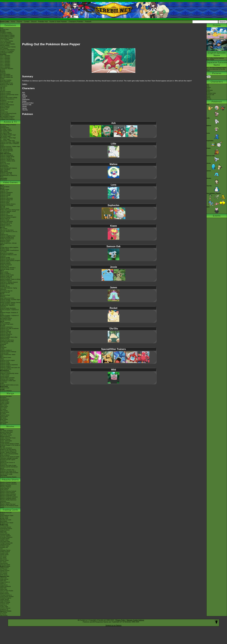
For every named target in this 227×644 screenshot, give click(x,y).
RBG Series (4, 405)
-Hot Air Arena (4, 592)
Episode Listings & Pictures (8, 125)
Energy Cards (4, 518)
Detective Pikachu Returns (8, 204)
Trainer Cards (4, 517)
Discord (34, 22)
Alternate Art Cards (6, 520)
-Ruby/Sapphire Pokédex (7, 35)
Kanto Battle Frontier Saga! (8, 135)
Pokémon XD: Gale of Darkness (9, 329)
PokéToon (3, 162)
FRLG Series (4, 411)
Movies (10, 426)
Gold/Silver (3, 347)
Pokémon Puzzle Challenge (8, 352)
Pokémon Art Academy (7, 253)
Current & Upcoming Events (8, 113)
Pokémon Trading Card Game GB (10, 368)
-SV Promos (4, 569)
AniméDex (3, 126)
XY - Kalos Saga (5, 139)
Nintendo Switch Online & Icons (9, 385)
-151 (1, 549)
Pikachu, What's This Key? (8, 504)
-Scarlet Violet (4, 553)
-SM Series (3, 556)
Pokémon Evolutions (6, 158)
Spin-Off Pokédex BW (6, 77)
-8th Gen (3, 89)
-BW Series (3, 559)
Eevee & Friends (5, 503)
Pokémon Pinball (5, 363)
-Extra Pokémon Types (7, 515)
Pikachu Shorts (10, 480)
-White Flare (4, 533)
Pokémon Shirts (5, 108)
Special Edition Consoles (7, 378)
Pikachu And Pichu (6, 485)
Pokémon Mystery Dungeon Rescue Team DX (8, 218)
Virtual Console (5, 376)
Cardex (2, 79)
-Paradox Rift (4, 547)
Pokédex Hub (43, 22)
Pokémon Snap (5, 362)
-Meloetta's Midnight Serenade (9, 458)
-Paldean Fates (5, 546)
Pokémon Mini (4, 353)
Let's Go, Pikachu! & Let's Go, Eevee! (9, 232)
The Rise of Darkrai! (6, 448)
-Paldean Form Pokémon (7, 119)
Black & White (4, 272)
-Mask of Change (5, 602)
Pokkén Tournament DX (7, 239)
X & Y (2, 246)
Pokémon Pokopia (5, 194)
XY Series (3, 421)
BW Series (3, 418)
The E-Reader (4, 343)
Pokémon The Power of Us (8, 471)
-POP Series (4, 575)
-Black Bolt (3, 531)
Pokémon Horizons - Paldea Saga (10, 146)
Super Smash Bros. (6, 369)
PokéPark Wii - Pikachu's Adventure (7, 306)
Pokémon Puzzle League (7, 360)
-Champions (4, 86)
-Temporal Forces (5, 544)
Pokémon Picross (5, 262)
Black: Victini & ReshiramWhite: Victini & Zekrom (9, 455)
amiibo (2, 384)
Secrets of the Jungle (6, 474)
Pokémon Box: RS (6, 333)
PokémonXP (4, 96)
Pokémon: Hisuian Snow (7, 159)
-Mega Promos (4, 568)
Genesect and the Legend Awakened (8, 460)
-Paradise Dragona (6, 598)
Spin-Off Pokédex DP (6, 76)
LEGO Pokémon (5, 106)
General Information (6, 396)
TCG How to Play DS (6, 291)
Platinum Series (5, 415)
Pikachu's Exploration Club (8, 496)
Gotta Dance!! (4, 490)
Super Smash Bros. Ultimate (8, 243)
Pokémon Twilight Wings (7, 157)
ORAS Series (4, 422)
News (2, 28)
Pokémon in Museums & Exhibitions (7, 100)
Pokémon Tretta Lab (6, 276)
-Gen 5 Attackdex (5, 61)
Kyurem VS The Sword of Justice (10, 457)
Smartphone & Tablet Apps (8, 381)
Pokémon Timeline (6, 92)
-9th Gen (3, 87)
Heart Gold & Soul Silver (7, 298)
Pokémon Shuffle (5, 258)
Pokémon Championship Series (9, 95)
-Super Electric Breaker (7, 597)
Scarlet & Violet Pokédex (58, 22)
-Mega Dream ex (5, 582)
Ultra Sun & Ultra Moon (7, 230)
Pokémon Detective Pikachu (8, 477)
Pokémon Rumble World (7, 259)
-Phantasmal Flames (6, 529)
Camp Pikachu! (5, 488)
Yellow (2, 359)
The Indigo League (6, 129)
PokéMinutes (4, 165)
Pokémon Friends (5, 195)
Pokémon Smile (5, 220)
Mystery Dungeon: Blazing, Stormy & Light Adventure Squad (10, 303)
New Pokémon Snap (6, 223)
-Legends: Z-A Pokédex (7, 51)
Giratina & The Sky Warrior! (8, 449)
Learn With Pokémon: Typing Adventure (8, 289)
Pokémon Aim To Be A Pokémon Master (9, 144)
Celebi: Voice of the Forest (8, 438)
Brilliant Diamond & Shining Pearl (10, 210)
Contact (27, 22)
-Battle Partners (5, 594)
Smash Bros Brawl (6, 320)
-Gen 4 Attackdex (5, 60)
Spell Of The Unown (6, 435)
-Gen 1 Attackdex (5, 56)
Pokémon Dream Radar (7, 275)
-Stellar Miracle (4, 599)
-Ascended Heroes (6, 527)
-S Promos (3, 614)
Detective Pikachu (5, 240)
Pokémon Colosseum (6, 327)
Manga (10, 393)
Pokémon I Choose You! (7, 470)
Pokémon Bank (5, 249)
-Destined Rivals (5, 534)
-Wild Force (3, 605)
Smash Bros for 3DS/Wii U (8, 268)
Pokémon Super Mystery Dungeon (10, 260)
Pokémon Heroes (5, 439)
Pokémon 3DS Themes (7, 379)
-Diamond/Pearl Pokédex (7, 37)
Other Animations (5, 170)
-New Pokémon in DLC (7, 118)
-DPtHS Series (4, 560)
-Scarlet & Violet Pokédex (8, 50)
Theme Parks (4, 109)
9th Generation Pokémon (7, 116)
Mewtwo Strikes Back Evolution (9, 473)
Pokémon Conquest (6, 281)
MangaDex (3, 398)
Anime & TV (10, 122)
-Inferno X (3, 584)
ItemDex (3, 70)
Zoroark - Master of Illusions (8, 452)
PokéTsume (4, 180)
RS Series (3, 409)
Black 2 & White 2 (5, 274)
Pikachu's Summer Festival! (8, 491)
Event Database (5, 115)
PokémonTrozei (5, 339)
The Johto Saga (5, 132)
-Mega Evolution (5, 530)
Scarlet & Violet (5, 190)
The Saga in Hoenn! (6, 133)
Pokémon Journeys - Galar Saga (10, 142)
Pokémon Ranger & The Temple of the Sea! (10, 446)
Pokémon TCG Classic (7, 523)
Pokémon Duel (4, 266)
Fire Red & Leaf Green (7, 324)
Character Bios (4, 128)
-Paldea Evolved (5, 552)
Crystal (2, 349)
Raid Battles (4, 521)
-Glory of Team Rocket (7, 591)
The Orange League (6, 131)
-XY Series (3, 557)
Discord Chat (4, 112)
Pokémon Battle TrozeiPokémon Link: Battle (9, 251)
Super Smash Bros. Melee (8, 355)
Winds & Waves (5, 187)
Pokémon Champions (6, 192)
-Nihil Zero (3, 581)
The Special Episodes (6, 149)
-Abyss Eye (3, 578)
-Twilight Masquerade (6, 543)
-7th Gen (3, 90)
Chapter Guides (5, 402)
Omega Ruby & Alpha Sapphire (9, 247)
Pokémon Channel (6, 331)
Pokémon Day (4, 103)
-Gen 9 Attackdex (5, 67)
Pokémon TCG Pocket (7, 206)
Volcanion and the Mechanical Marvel (9, 468)
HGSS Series (4, 417)
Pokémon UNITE (5, 201)
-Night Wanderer (5, 601)
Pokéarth (88, 22)
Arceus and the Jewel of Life (8, 451)
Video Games (10, 182)
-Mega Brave (4, 585)
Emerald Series (5, 412)
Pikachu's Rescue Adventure (8, 484)
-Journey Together (5, 536)
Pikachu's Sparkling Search (8, 498)
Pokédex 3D (4, 285)
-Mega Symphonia (5, 586)
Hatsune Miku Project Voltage (9, 98)
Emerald (3, 326)
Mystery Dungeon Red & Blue (9, 337)
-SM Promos (4, 572)
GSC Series (4, 408)
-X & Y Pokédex (5, 40)
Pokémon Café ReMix (7, 198)
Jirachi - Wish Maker (6, 441)
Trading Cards (10, 510)
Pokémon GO (4, 197)
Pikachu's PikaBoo (6, 487)
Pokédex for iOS (5, 292)
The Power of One (5, 434)
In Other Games (5, 375)
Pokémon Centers (5, 93)
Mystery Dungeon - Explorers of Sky (9, 310)
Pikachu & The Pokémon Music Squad (9, 506)
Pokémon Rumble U (6, 278)
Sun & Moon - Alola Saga (7, 141)
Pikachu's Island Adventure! (8, 494)
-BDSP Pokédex (5, 45)
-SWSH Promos (5, 570)
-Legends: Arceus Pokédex (8, 47)
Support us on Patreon (113, 625)
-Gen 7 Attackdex (5, 64)
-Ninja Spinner (4, 579)
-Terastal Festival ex (6, 595)
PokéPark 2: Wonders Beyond (9, 282)
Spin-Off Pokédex (5, 74)
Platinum (3, 297)
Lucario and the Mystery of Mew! (10, 444)
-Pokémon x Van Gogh (7, 102)
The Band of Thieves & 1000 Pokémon (8, 255)
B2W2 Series (4, 419)
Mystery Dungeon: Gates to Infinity (10, 279)
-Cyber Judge (4, 607)
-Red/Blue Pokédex (6, 32)
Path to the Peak (5, 164)
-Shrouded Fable (5, 542)
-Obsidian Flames (5, 550)
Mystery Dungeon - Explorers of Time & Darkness (9, 316)
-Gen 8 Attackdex (5, 66)
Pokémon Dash (5, 330)
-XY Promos (4, 573)
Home (13, 22)
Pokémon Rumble (5, 301)
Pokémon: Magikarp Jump (8, 236)
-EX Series (3, 562)
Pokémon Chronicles (6, 148)
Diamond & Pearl (5, 295)
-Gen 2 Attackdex (5, 57)
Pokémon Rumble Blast (7, 284)
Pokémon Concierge (6, 173)
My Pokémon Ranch (6, 318)
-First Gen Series (5, 565)
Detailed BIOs (4, 401)
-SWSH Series (4, 555)
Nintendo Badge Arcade (7, 269)
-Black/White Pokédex (7, 38)
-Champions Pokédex (6, 53)
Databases (10, 25)
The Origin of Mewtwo (7, 431)
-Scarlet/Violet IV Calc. (7, 83)
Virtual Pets (3, 382)
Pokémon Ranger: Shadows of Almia (9, 313)
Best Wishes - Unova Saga (8, 138)
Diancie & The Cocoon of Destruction (7, 463)
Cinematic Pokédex (6, 80)
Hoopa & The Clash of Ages (8, 465)
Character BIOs (5, 399)
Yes (209, 78)
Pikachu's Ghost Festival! (7, 493)
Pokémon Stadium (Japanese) (9, 365)
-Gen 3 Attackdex (5, 58)
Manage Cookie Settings (136, 620)
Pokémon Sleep (5, 203)
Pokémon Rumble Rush (7, 237)
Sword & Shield (5, 208)
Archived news (4, 30)
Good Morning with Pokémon (9, 168)
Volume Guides (5, 403)
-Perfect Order (4, 526)
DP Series (3, 414)
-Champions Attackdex (7, 69)
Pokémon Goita (5, 388)
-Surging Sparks (5, 539)
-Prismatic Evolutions (6, 537)
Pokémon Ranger (5, 336)
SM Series (3, 424)
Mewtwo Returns (5, 436)
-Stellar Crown (4, 540)
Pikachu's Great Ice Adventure (9, 497)
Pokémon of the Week (7, 85)
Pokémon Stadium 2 (6, 350)
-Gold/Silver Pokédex (6, 34)
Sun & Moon (4, 229)
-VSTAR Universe (5, 608)
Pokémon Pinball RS (6, 334)
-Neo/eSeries (4, 563)
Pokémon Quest (5, 242)
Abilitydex (3, 73)
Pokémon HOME (5, 213)
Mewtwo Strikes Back (6, 432)
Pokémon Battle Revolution (8, 308)
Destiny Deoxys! (5, 442)
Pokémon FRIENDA (6, 391)
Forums (19, 22)
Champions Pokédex (76, 22)
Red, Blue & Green (6, 357)
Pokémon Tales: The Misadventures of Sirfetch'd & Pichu (9, 175)
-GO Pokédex (4, 48)
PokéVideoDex (4, 167)
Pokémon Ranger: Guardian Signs (10, 300)
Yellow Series (4, 406)
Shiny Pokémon (5, 152)
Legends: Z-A (4, 191)
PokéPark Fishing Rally (7, 342)
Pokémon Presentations (7, 105)
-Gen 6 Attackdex (5, 63)
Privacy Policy (120, 620)
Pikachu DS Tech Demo (7, 340)
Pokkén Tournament (6, 265)
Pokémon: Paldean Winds (8, 161)
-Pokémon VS (4, 610)
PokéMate (3, 344)
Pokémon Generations (7, 155)
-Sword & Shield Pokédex (8, 44)
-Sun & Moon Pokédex (7, 41)
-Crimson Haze (4, 604)
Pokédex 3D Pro (5, 287)
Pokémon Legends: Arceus (8, 211)
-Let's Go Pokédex (6, 43)
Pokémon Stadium (6, 366)
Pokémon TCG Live (6, 226)
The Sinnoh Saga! (5, 136)
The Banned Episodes (7, 151)
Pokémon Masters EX (6, 200)
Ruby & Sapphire (5, 323)
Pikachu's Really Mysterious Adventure (8, 501)
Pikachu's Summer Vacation (8, 482)
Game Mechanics (5, 82)
